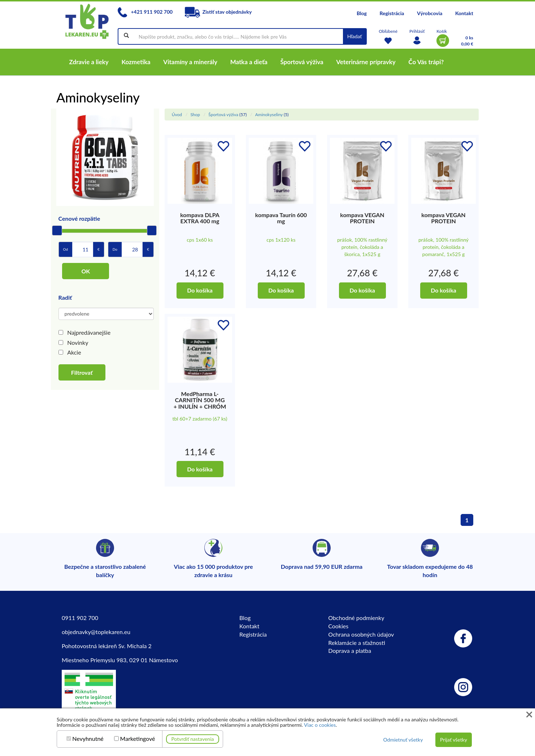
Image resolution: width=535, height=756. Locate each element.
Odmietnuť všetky (403, 740)
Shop (195, 115)
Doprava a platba (350, 650)
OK (86, 271)
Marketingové (138, 739)
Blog (362, 13)
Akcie (74, 352)
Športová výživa (223, 115)
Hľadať (355, 36)
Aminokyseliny (269, 115)
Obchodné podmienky (356, 618)
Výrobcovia (430, 13)
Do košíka (200, 290)
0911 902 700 (80, 618)
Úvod (177, 115)
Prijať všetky (454, 740)
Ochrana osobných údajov (361, 634)
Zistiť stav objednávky (218, 12)
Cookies (338, 626)
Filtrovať (82, 372)
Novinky (78, 342)
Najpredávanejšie (89, 332)
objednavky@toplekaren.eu (96, 632)
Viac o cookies (320, 725)
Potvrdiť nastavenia (193, 739)
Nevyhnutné (88, 739)
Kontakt (464, 13)
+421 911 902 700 (145, 12)
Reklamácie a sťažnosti (357, 643)
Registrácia (392, 13)
